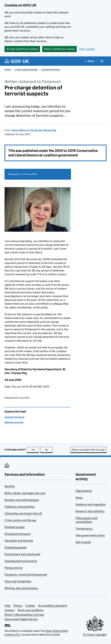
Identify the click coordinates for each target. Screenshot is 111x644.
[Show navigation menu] (89, 61)
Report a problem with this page (88, 450)
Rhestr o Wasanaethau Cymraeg (24, 615)
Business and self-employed (22, 500)
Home (8, 69)
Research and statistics (90, 511)
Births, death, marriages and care (25, 493)
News (79, 498)
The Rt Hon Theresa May (43, 130)
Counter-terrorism (51, 69)
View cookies (87, 49)
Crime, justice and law (26, 69)
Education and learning (19, 541)
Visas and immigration (18, 581)
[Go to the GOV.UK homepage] (17, 61)
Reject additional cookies (59, 49)
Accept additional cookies (22, 49)
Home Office (18, 130)
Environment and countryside (22, 554)
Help (8, 606)
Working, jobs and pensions (21, 588)
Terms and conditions (30, 610)
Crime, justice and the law (20, 520)
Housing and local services (21, 561)
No (49, 450)
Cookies (30, 606)
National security (14, 422)
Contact (10, 610)
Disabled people (15, 527)
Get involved (83, 542)
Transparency (84, 529)
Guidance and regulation (91, 504)
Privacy (18, 606)
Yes (35, 450)
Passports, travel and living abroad (26, 575)
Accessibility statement (53, 606)
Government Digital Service (21, 619)
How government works (90, 535)
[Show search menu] (102, 61)
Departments (84, 491)
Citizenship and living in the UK (23, 513)
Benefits (10, 486)
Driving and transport (18, 534)
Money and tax (14, 568)
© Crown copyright (95, 635)
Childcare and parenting (19, 507)
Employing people (15, 547)
